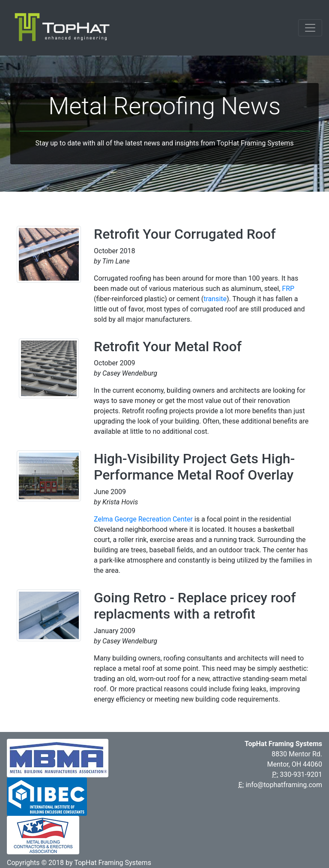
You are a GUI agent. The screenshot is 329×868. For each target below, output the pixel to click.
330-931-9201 (301, 775)
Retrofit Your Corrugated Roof (185, 234)
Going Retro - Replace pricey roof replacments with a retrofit (195, 606)
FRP (288, 289)
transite (215, 299)
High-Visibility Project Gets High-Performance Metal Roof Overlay (194, 467)
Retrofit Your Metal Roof (168, 347)
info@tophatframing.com (284, 785)
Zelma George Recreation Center (143, 519)
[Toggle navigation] (310, 28)
